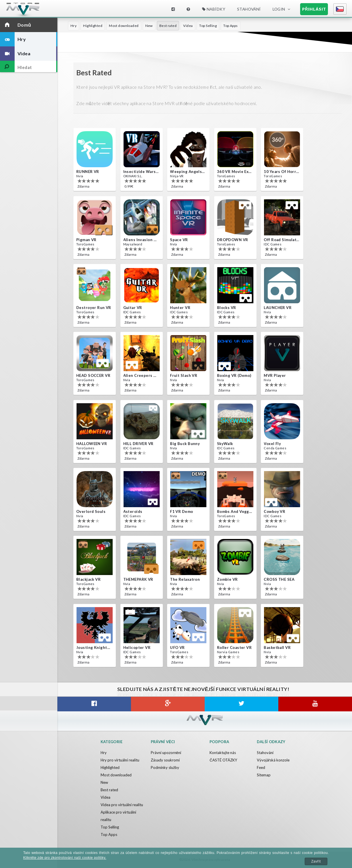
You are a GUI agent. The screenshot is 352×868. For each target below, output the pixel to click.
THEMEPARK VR (138, 579)
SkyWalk (225, 444)
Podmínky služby (165, 767)
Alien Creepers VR (141, 375)
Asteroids (133, 511)
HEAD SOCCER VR (93, 375)
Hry (74, 26)
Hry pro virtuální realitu (120, 760)
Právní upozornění (166, 753)
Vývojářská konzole (273, 760)
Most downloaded (124, 26)
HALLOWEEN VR (92, 444)
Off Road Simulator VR (281, 240)
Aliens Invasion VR (141, 240)
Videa (188, 26)
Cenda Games (275, 448)
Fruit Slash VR (184, 375)
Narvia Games (228, 652)
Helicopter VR (137, 647)
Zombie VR (227, 579)
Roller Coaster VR (234, 647)
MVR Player (275, 375)
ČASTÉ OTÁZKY (223, 760)
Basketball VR (277, 647)
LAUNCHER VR (278, 308)
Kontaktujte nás (223, 753)
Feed (261, 767)
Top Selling (208, 26)
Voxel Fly (272, 444)
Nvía (80, 176)
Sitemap (264, 775)
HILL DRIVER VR (138, 444)
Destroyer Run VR (94, 308)
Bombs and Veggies (235, 511)
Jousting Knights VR (94, 647)
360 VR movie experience (235, 172)
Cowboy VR (274, 511)
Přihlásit (314, 9)
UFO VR (177, 647)
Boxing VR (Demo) (234, 375)
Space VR (179, 240)
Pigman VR (86, 240)
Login (279, 9)
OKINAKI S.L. (133, 176)
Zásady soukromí (165, 760)
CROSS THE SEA (279, 579)
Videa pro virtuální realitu (122, 805)
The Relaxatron (185, 579)
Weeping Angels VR (188, 172)
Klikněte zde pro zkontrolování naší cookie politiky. (65, 858)
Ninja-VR (177, 176)
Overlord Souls (91, 511)
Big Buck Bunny (185, 444)
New (149, 26)
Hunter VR (180, 308)
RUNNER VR (88, 172)
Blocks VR (227, 308)
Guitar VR (133, 308)
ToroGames (226, 176)
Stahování (249, 9)
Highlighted (93, 26)
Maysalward (133, 244)
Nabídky (214, 9)
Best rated (168, 26)
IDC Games (273, 244)
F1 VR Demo (181, 511)
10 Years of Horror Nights (281, 172)
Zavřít (316, 861)
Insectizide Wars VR (141, 172)
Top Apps (230, 26)
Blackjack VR (88, 579)
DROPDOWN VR (233, 240)
